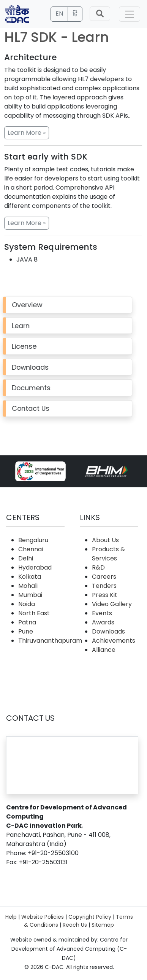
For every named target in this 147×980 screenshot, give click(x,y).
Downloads (108, 631)
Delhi (26, 558)
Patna (27, 622)
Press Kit (105, 595)
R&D (98, 567)
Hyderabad (35, 567)
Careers (104, 577)
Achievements (114, 641)
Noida (27, 604)
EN (59, 14)
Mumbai (30, 595)
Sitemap (103, 925)
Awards (103, 622)
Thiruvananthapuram (50, 641)
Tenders (104, 586)
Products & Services (108, 554)
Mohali (28, 586)
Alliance (104, 650)
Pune (26, 631)
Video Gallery (112, 604)
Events (102, 613)
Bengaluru (33, 540)
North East (34, 613)
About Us (105, 540)
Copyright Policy (90, 917)
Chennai (31, 549)
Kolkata (30, 577)
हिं (75, 14)
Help (11, 917)
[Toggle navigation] (130, 14)
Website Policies (43, 917)
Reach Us (75, 925)
